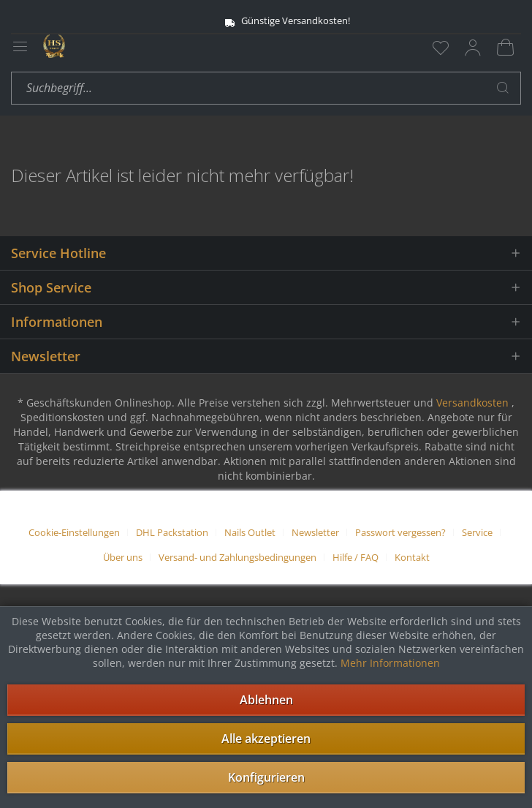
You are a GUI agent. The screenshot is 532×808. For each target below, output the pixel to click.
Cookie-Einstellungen (74, 532)
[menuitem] (441, 48)
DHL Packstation (172, 532)
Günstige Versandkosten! (266, 21)
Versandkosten (472, 403)
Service (477, 532)
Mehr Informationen (390, 663)
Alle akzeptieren (266, 739)
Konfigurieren (266, 777)
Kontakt (412, 557)
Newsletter (315, 532)
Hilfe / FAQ (356, 557)
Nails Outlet (250, 532)
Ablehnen (266, 700)
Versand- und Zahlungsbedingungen (237, 557)
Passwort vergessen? (400, 532)
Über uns (123, 557)
